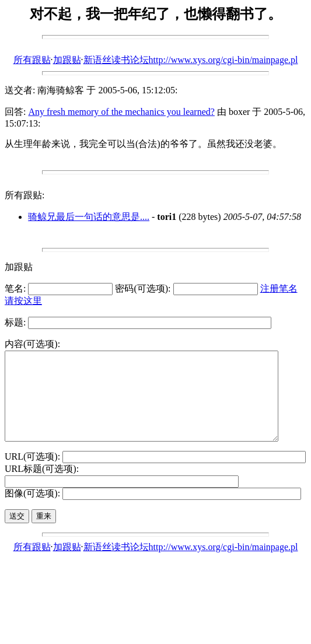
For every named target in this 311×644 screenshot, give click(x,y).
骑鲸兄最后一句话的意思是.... (89, 217)
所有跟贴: (25, 195)
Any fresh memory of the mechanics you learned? (121, 112)
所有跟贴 (32, 60)
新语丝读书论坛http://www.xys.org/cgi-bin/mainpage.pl (191, 60)
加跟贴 (67, 60)
